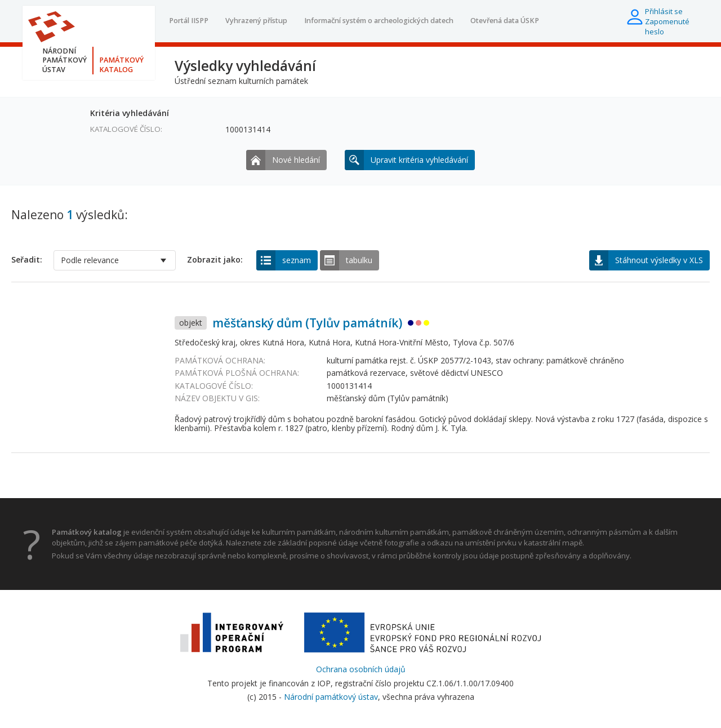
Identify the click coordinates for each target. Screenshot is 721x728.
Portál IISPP (189, 21)
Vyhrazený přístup (256, 21)
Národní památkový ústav (331, 697)
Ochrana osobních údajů (361, 669)
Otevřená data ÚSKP (505, 21)
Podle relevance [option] (90, 260)
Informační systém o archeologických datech (379, 21)
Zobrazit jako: (215, 260)
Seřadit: (27, 260)
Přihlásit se (664, 11)
